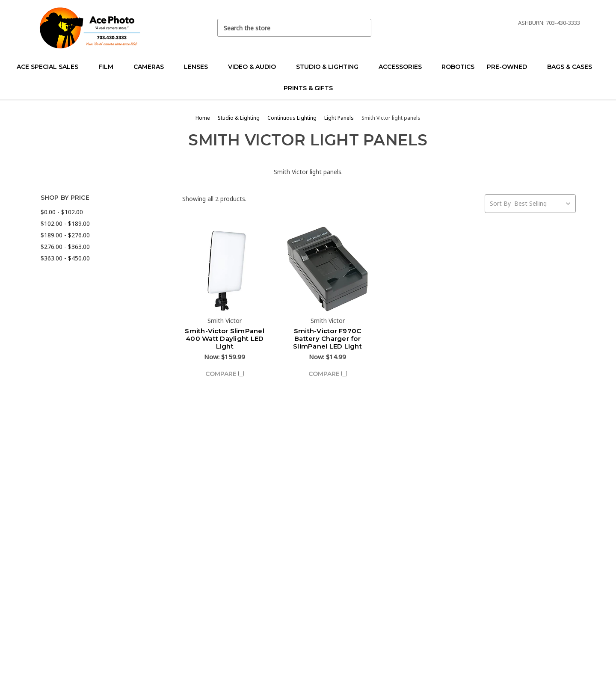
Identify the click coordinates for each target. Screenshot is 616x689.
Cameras (152, 67)
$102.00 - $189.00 (65, 223)
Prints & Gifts (308, 88)
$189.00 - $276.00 (65, 235)
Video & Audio (256, 67)
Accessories (404, 67)
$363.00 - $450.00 (65, 258)
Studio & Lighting (331, 67)
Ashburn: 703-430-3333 (549, 23)
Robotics (458, 67)
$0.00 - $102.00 (62, 212)
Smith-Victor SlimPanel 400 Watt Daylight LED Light (225, 339)
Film (110, 67)
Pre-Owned (511, 67)
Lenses (200, 67)
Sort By (500, 203)
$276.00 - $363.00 (65, 247)
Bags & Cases (573, 67)
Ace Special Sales (51, 67)
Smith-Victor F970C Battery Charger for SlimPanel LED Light (327, 339)
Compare (225, 374)
